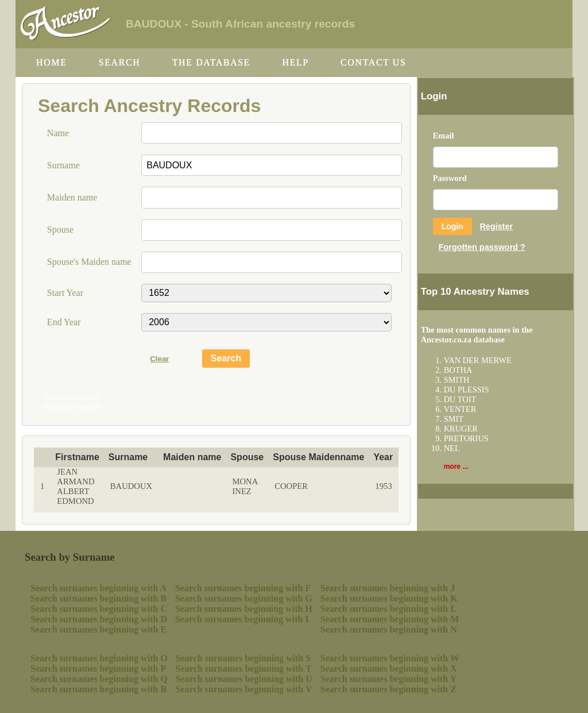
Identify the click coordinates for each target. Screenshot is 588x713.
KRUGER (461, 429)
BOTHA (458, 370)
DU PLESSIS (467, 390)
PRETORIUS (466, 438)
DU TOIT (460, 399)
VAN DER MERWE (478, 360)
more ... (456, 467)
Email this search (72, 407)
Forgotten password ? (482, 247)
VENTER (460, 409)
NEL (452, 448)
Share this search (72, 397)
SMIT (454, 419)
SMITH (457, 380)
